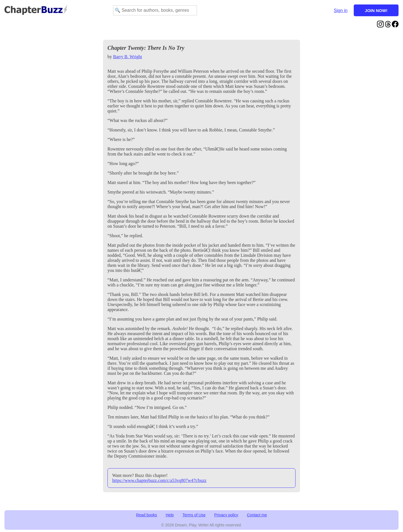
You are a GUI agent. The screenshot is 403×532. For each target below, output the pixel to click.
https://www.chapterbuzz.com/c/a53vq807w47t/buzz (159, 480)
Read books (147, 515)
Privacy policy (226, 515)
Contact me (257, 515)
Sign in (341, 10)
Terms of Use (194, 515)
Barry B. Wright (128, 57)
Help (170, 515)
